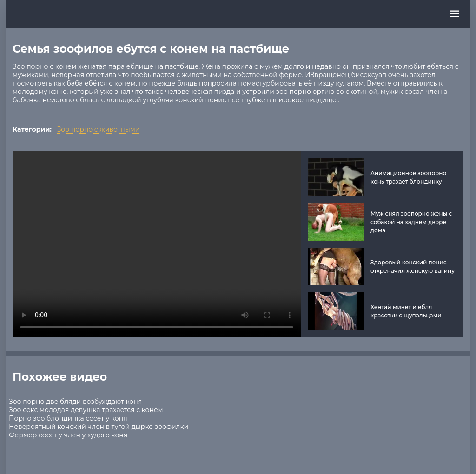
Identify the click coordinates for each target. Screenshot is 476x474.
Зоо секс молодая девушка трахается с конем (86, 410)
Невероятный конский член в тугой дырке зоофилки (99, 427)
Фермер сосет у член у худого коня (68, 435)
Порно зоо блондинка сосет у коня (68, 418)
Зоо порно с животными (99, 129)
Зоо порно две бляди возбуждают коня (75, 402)
